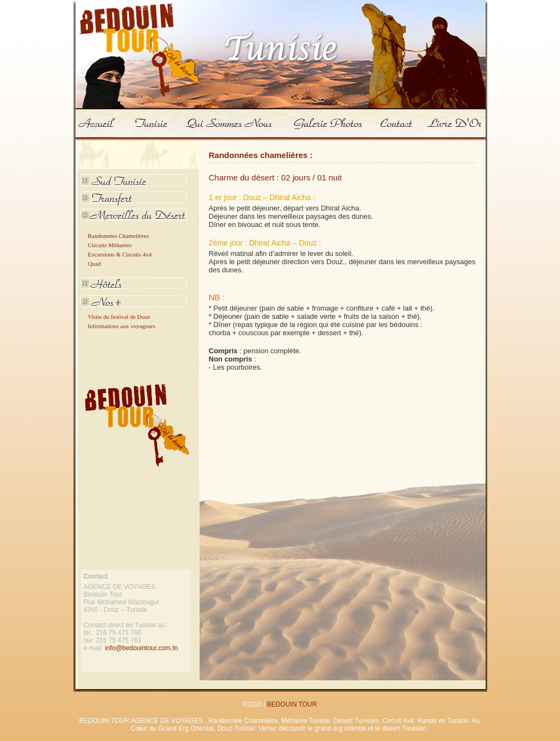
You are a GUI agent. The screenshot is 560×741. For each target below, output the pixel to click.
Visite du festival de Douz (119, 317)
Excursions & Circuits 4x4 (120, 254)
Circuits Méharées (110, 245)
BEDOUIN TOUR (292, 704)
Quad (95, 264)
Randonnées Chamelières (119, 236)
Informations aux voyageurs (122, 326)
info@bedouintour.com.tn (142, 648)
